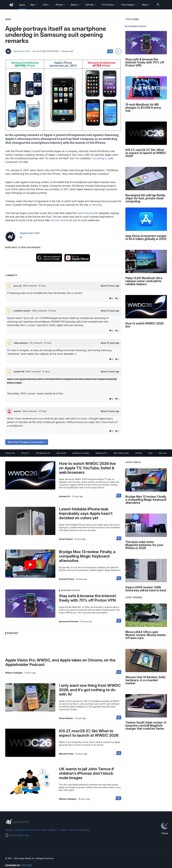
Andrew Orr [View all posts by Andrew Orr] (65, 496)
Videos (64, 830)
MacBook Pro (101, 453)
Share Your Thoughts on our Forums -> (27, 442)
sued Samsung (86, 213)
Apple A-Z (53, 830)
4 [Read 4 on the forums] (119, 753)
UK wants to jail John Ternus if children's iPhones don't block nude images (86, 773)
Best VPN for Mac (121, 453)
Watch (75, 5)
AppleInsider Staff (22, 51)
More (146, 5)
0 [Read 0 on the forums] (119, 496)
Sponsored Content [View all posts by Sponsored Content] (69, 622)
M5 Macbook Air (43, 453)
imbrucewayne (21, 343)
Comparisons (22, 830)
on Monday (95, 205)
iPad (47, 5)
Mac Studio (61, 453)
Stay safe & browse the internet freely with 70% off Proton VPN (87, 598)
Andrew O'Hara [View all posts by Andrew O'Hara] (67, 579)
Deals (44, 830)
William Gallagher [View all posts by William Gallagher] (14, 673)
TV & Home (109, 5)
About (110, 286)
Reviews (10, 830)
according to (100, 158)
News (22, 5)
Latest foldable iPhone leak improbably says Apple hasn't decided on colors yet (86, 513)
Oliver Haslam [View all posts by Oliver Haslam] (66, 539)
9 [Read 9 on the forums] (119, 717)
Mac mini (163, 453)
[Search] (158, 5)
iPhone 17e (10, 453)
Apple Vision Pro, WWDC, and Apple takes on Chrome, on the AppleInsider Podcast (60, 662)
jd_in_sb (18, 286)
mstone (18, 411)
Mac (34, 5)
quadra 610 (19, 372)
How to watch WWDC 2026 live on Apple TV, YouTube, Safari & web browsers (87, 468)
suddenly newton (22, 311)
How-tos (35, 830)
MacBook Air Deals (81, 453)
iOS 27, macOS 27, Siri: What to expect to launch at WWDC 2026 (89, 733)
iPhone (61, 5)
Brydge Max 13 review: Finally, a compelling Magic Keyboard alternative (87, 556)
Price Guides (129, 5)
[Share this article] (118, 51)
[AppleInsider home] (11, 5)
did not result (59, 220)
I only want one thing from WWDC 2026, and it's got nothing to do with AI (90, 690)
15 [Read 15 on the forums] (119, 798)
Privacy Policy (82, 830)
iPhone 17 (25, 453)
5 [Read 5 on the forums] (119, 538)
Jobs (71, 830)
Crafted (26, 865)
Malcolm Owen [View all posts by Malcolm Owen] (66, 754)
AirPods (91, 5)
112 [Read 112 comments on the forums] (110, 51)
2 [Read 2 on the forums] (119, 578)
